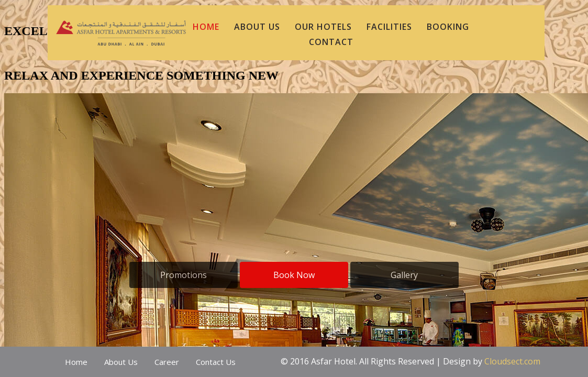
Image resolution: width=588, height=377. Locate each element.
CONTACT (331, 42)
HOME (206, 27)
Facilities (389, 27)
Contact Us (216, 362)
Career (167, 362)
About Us (121, 362)
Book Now (294, 275)
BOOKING (448, 27)
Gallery (404, 275)
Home (76, 362)
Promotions (184, 275)
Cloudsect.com (512, 361)
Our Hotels (323, 27)
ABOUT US (257, 27)
